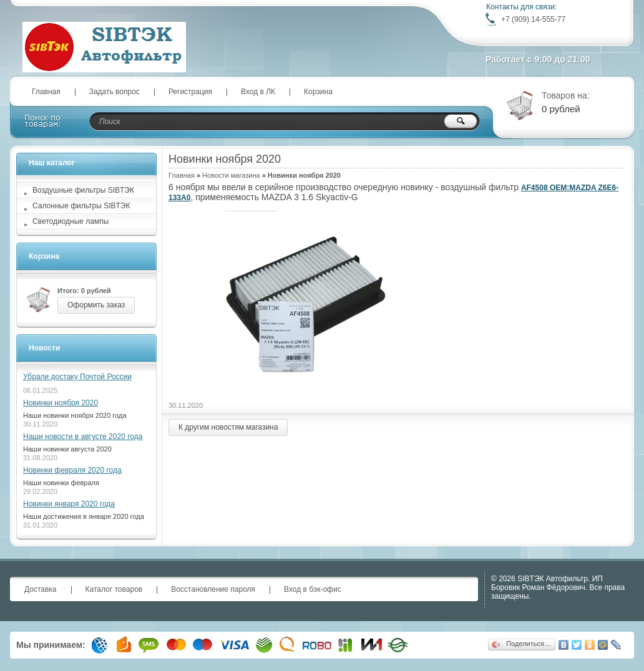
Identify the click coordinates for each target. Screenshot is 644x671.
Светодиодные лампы (71, 221)
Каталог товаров (114, 589)
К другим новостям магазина (228, 427)
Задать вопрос (115, 92)
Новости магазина (231, 175)
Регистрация (190, 92)
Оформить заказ (96, 305)
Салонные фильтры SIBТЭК (81, 206)
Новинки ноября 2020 (61, 403)
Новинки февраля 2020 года (72, 470)
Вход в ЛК (258, 92)
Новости (44, 348)
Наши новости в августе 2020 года (83, 437)
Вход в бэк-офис (313, 589)
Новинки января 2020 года (69, 504)
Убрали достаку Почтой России (77, 377)
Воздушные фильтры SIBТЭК (83, 190)
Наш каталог (52, 163)
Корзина (318, 92)
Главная (46, 92)
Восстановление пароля (213, 589)
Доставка (41, 589)
